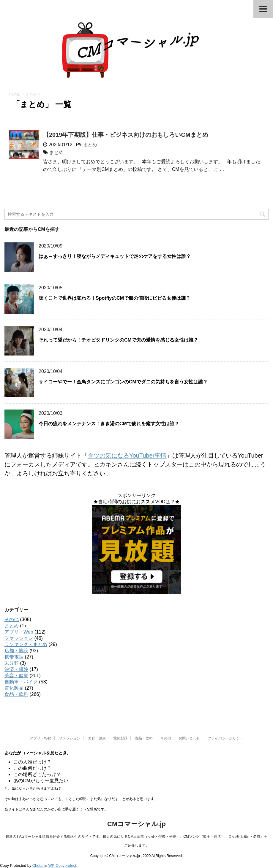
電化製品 (14, 688)
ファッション (19, 638)
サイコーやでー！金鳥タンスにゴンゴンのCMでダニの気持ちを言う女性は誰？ (123, 382)
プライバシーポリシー (225, 738)
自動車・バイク (21, 682)
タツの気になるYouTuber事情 (127, 456)
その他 (12, 619)
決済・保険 (16, 669)
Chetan (38, 865)
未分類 (12, 663)
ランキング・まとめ (26, 644)
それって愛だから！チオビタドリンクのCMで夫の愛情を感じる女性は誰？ (118, 340)
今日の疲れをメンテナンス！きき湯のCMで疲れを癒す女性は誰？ (109, 424)
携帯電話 (14, 657)
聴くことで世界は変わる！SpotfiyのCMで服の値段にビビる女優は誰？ (115, 298)
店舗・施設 (16, 651)
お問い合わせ (189, 738)
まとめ (90, 145)
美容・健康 (16, 676)
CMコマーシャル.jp (136, 824)
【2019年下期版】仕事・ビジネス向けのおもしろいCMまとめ (126, 135)
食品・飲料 (16, 694)
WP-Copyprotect (62, 865)
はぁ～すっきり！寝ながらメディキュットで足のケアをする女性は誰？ (115, 256)
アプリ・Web (19, 632)
